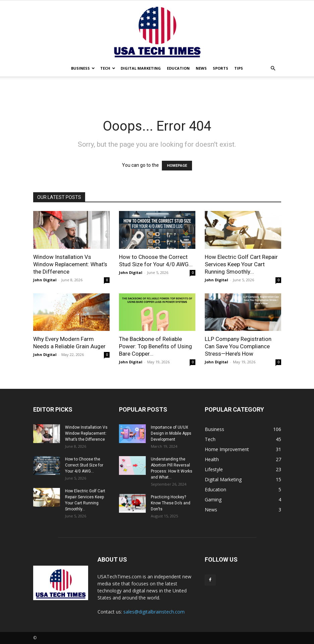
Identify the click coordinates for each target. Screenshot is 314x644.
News (201, 68)
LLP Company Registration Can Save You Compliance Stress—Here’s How (238, 346)
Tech (108, 68)
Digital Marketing (141, 68)
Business (83, 68)
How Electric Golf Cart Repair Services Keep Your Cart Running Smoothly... (241, 264)
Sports (221, 68)
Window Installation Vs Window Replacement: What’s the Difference (70, 264)
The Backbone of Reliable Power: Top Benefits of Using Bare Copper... (155, 346)
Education (178, 68)
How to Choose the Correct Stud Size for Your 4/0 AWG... (84, 465)
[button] (273, 68)
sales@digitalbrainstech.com (154, 612)
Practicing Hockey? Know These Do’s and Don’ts (171, 503)
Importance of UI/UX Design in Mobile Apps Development (171, 433)
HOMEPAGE (177, 166)
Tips (239, 68)
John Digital (45, 280)
